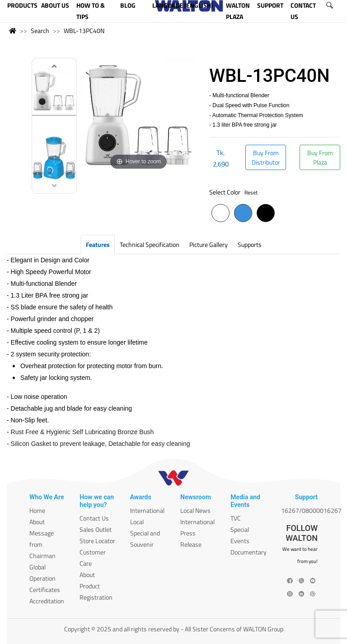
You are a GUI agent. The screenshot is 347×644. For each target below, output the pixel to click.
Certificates (45, 590)
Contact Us (94, 518)
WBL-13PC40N (84, 31)
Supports (250, 244)
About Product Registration (96, 586)
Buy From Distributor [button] (266, 157)
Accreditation (47, 601)
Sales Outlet (96, 529)
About (37, 522)
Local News (195, 510)
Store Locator (97, 541)
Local (137, 522)
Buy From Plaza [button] (320, 157)
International (147, 510)
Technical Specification (150, 244)
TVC (236, 518)
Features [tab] (98, 244)
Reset (251, 192)
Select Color (233, 192)
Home (37, 510)
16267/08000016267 (311, 510)
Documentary (249, 552)
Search (40, 31)
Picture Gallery (209, 244)
